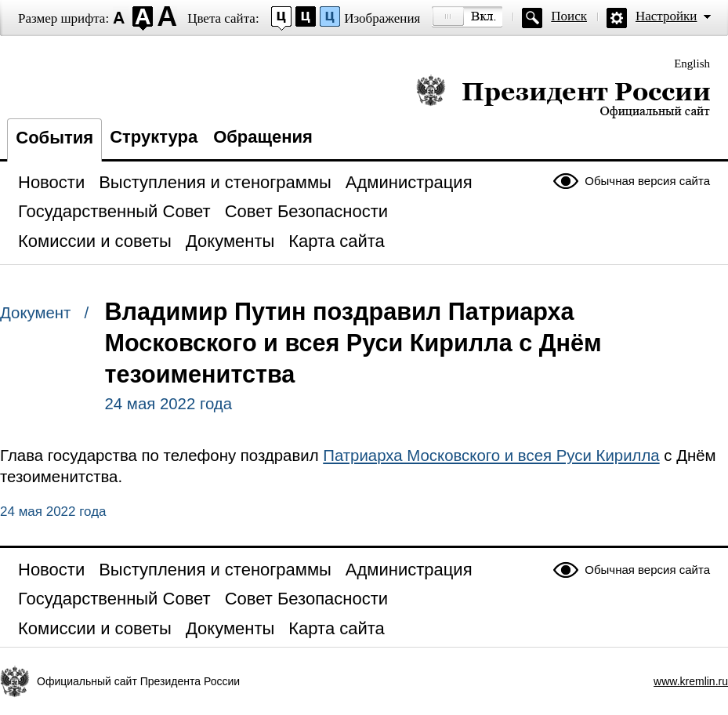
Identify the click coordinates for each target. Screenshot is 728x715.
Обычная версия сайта (647, 181)
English (692, 64)
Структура (154, 137)
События (54, 138)
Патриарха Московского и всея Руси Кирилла (491, 455)
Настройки (666, 16)
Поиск (569, 16)
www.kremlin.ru (691, 681)
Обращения (263, 137)
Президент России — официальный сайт (563, 96)
